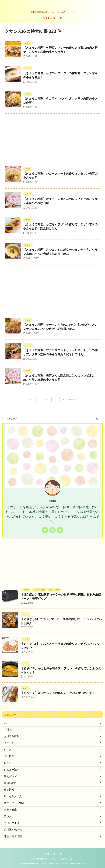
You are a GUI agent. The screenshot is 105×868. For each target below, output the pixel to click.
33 (63, 399)
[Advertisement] (52, 139)
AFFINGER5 (80, 864)
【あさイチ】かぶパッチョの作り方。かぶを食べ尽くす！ (58, 693)
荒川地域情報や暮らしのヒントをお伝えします (52, 859)
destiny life (54, 17)
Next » (72, 399)
